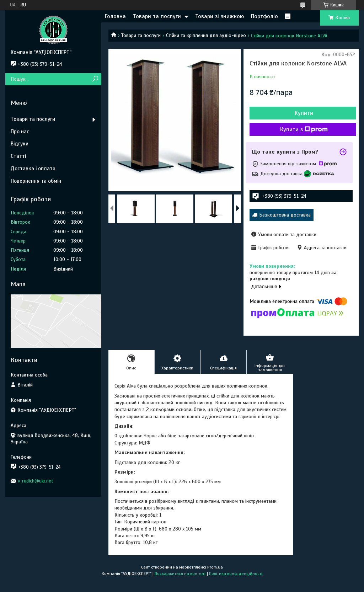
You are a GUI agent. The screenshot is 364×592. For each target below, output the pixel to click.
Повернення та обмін (36, 181)
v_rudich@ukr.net (36, 481)
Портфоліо (264, 16)
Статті (18, 156)
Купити (304, 113)
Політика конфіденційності (236, 574)
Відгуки (20, 144)
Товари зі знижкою (220, 16)
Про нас (20, 132)
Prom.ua (215, 567)
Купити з (304, 129)
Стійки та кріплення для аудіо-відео (206, 35)
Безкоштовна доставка (285, 215)
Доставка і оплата (33, 169)
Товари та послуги (157, 16)
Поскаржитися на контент (180, 574)
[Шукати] (95, 79)
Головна (115, 16)
